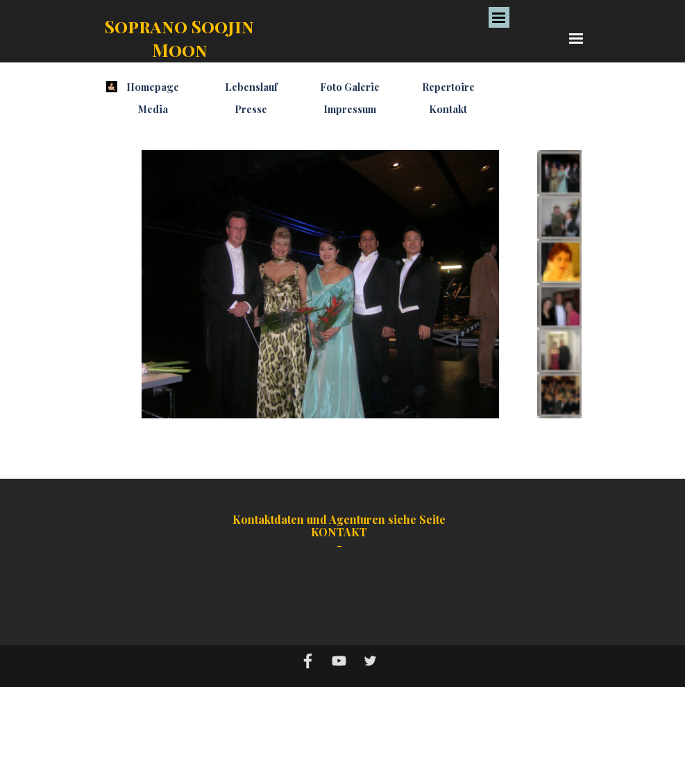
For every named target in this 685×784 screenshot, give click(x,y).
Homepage (153, 87)
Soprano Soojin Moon (181, 37)
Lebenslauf (251, 87)
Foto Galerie (350, 87)
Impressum (350, 109)
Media (153, 109)
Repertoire (448, 87)
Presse (251, 109)
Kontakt (448, 109)
